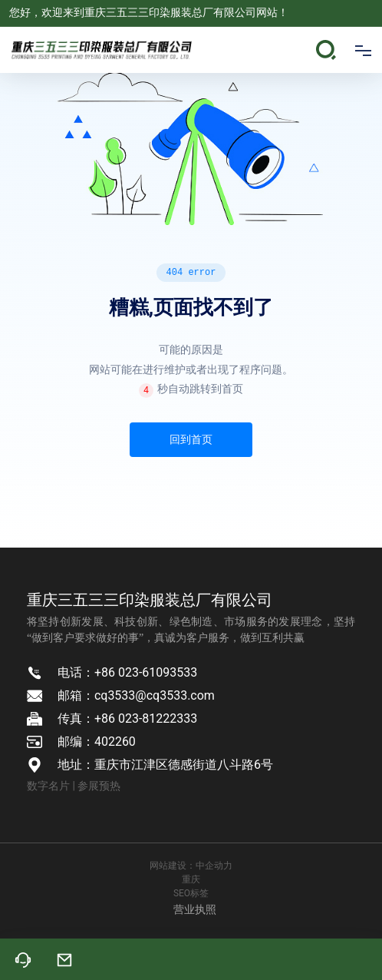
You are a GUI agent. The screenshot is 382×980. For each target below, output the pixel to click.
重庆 (191, 879)
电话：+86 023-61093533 (127, 672)
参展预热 (99, 786)
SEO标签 (191, 893)
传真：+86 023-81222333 (127, 718)
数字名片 (48, 786)
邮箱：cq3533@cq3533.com (136, 695)
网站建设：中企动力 (191, 866)
